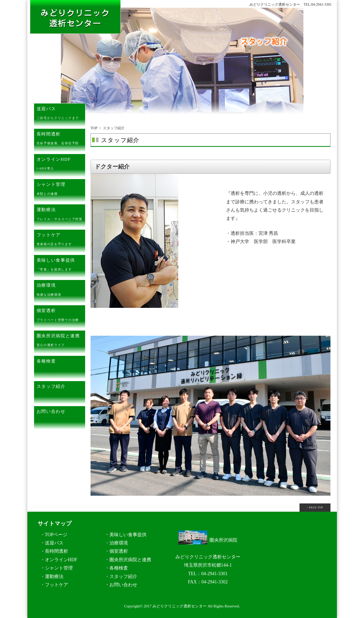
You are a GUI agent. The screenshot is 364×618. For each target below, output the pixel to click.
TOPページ (56, 535)
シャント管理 (61, 190)
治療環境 (61, 291)
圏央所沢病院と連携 (61, 341)
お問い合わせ (61, 417)
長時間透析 (61, 140)
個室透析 (61, 316)
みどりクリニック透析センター (180, 606)
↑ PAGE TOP (315, 507)
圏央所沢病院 (208, 540)
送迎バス (61, 114)
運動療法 (61, 215)
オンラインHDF (61, 165)
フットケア (61, 240)
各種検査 (61, 367)
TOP (94, 128)
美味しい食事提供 (61, 266)
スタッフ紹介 (61, 392)
